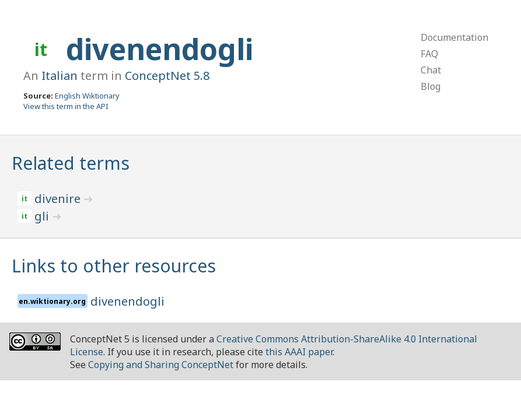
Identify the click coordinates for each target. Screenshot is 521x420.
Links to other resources (114, 266)
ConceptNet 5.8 (167, 76)
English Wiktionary (87, 96)
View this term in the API (66, 106)
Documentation (454, 37)
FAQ (429, 54)
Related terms (71, 163)
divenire (59, 199)
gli (43, 216)
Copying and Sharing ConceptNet (161, 365)
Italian (60, 76)
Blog (431, 86)
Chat (431, 70)
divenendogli (160, 49)
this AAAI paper (299, 352)
